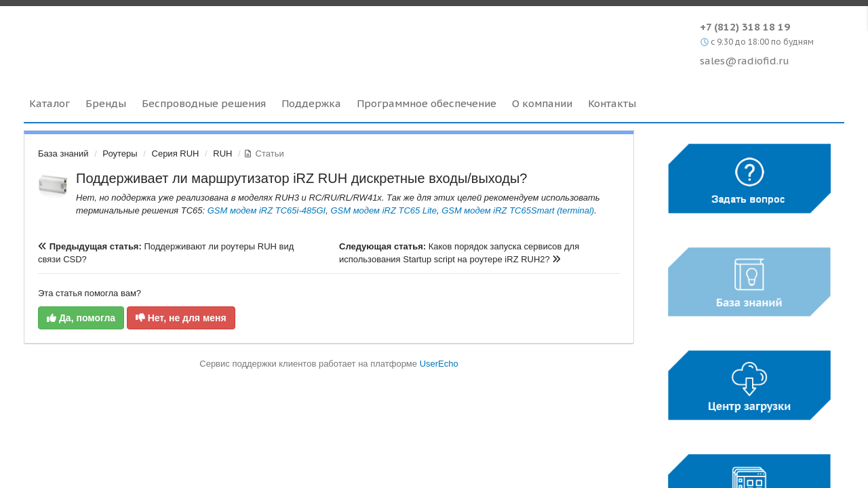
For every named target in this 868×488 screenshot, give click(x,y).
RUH (222, 154)
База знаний (63, 154)
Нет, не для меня (181, 318)
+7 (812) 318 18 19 (745, 27)
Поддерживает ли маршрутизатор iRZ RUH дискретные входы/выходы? (301, 178)
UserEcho (439, 364)
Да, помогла (81, 318)
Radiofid (141, 40)
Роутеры (120, 154)
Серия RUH (176, 154)
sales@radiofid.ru (745, 61)
